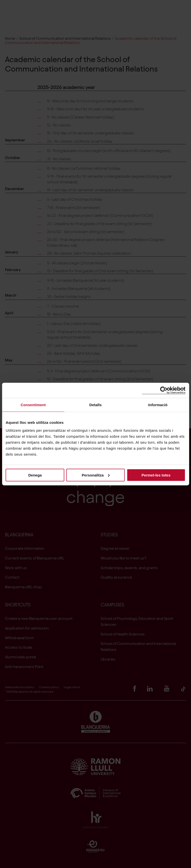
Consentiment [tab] (33, 405)
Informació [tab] (158, 405)
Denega (35, 475)
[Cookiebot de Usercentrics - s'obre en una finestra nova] (164, 390)
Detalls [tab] (96, 405)
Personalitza (96, 475)
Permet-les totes (156, 475)
